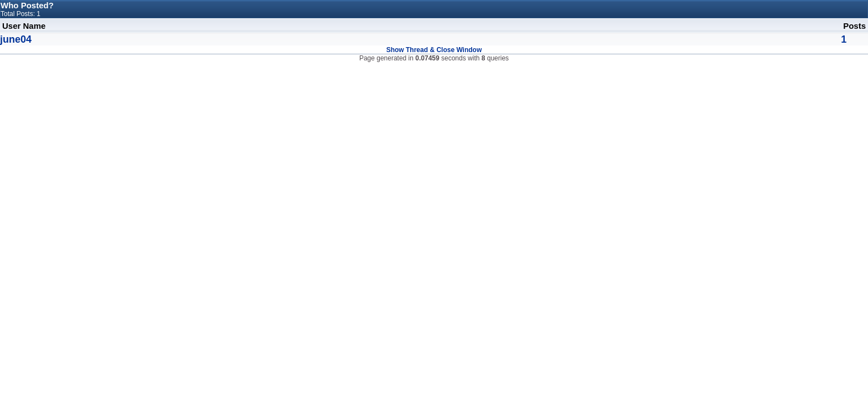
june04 (16, 39)
